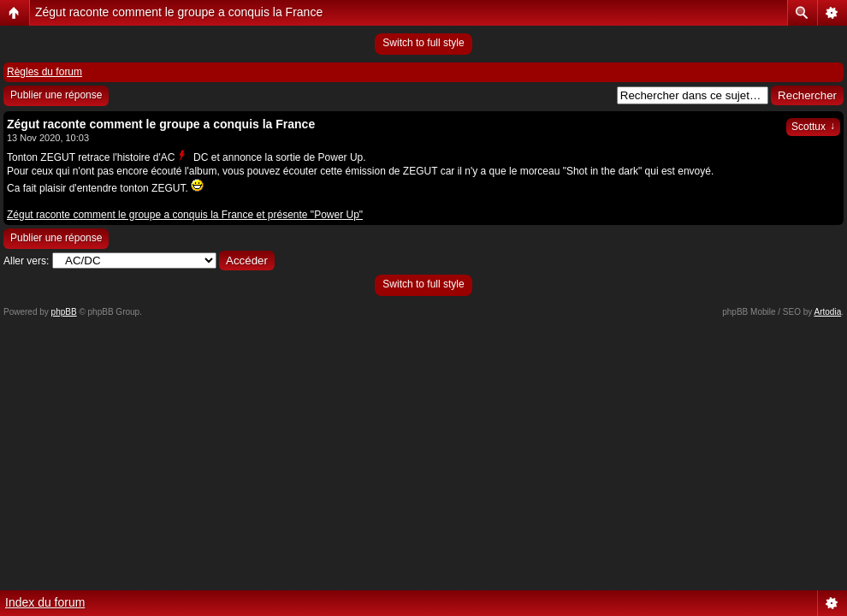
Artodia (828, 312)
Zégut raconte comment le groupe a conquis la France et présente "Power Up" (185, 215)
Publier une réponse (56, 95)
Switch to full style (423, 43)
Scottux (813, 127)
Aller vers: (26, 261)
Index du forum (45, 602)
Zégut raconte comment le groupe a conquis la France (179, 12)
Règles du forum (44, 72)
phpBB (64, 312)
